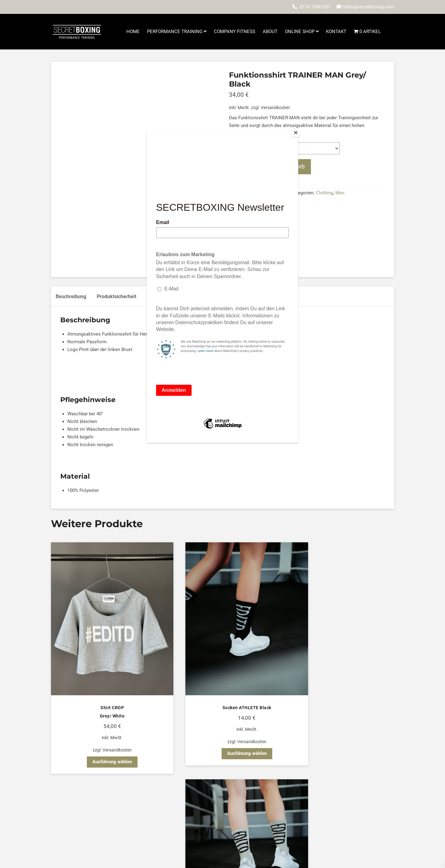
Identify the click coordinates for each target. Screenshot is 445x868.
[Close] (297, 132)
